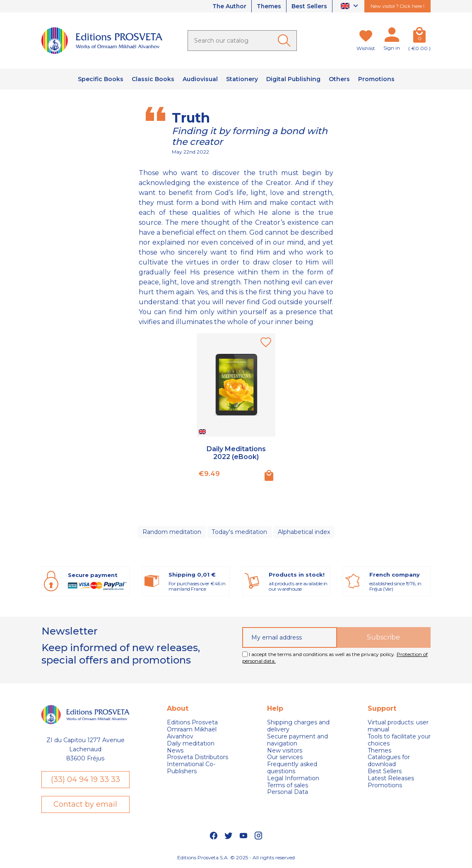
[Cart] (419, 36)
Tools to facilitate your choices (399, 740)
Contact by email (85, 804)
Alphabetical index (303, 532)
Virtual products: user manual (398, 726)
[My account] (392, 36)
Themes (269, 6)
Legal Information (293, 778)
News (175, 751)
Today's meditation (239, 532)
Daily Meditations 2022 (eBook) (236, 453)
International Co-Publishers (191, 768)
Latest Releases (391, 778)
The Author (229, 6)
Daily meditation (191, 744)
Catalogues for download (389, 761)
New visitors (285, 751)
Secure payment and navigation (297, 740)
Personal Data (288, 792)
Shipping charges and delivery (298, 726)
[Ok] (286, 41)
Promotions (385, 785)
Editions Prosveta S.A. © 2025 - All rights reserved (236, 857)
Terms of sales (288, 785)
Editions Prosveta (192, 723)
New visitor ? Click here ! (397, 6)
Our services (285, 757)
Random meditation (172, 532)
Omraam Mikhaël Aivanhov (192, 733)
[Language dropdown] (350, 6)
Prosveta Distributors (197, 757)
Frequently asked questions (292, 768)
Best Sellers (309, 6)
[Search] (242, 41)
